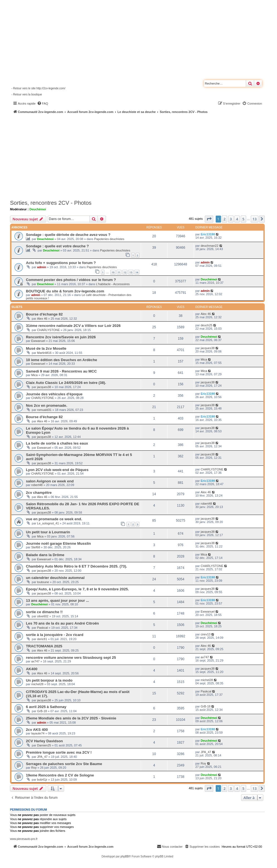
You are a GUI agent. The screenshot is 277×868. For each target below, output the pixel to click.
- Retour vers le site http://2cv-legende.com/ (38, 88)
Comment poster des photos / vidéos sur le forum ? (71, 280)
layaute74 (38, 733)
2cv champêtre (39, 493)
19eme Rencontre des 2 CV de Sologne (60, 775)
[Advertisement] (144, 156)
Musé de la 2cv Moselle (46, 348)
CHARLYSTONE (48, 330)
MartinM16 (44, 353)
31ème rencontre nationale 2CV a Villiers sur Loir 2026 (73, 326)
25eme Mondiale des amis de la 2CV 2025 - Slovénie (71, 718)
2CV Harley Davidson (44, 741)
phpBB (125, 856)
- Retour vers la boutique (27, 94)
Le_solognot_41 (48, 523)
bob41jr (42, 780)
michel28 (37, 684)
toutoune (43, 582)
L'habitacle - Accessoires (113, 284)
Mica (204, 359)
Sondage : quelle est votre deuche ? (57, 246)
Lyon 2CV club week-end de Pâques (57, 470)
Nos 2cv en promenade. (47, 405)
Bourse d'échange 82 (44, 314)
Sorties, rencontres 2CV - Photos (51, 203)
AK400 (32, 669)
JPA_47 (42, 757)
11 (119, 272)
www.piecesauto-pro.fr (24, 839)
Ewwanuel (38, 341)
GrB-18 (42, 711)
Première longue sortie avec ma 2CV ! (59, 752)
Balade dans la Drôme (45, 555)
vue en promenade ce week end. (54, 519)
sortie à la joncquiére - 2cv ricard (55, 635)
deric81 (42, 639)
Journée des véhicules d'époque (54, 394)
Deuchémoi (38, 209)
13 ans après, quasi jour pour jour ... (57, 601)
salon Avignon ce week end (50, 481)
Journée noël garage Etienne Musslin (58, 543)
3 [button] (231, 219)
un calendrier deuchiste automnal (55, 578)
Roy (34, 768)
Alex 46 (42, 319)
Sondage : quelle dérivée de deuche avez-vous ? (68, 235)
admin (42, 267)
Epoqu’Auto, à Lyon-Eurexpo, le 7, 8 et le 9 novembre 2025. (77, 589)
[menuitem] (43, 103)
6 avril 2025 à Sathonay (46, 707)
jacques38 (208, 348)
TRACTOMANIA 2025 (44, 646)
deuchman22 (210, 246)
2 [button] (224, 219)
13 (131, 272)
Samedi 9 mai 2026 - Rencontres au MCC (61, 371)
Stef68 (36, 547)
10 (113, 272)
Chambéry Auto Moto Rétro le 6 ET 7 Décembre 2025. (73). (76, 566)
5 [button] (243, 219)
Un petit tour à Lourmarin (48, 532)
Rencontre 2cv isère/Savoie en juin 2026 (61, 337)
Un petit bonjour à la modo (49, 680)
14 (137, 272)
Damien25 (44, 745)
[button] (209, 219)
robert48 (37, 485)
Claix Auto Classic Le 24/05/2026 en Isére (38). (66, 383)
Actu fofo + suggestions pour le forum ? (61, 263)
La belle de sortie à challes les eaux (57, 443)
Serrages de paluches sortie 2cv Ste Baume (64, 764)
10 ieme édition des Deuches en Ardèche (61, 360)
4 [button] (237, 219)
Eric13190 (208, 234)
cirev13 (206, 634)
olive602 (43, 616)
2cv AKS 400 (37, 730)
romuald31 (44, 410)
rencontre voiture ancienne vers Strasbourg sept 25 (71, 658)
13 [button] (255, 219)
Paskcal (42, 628)
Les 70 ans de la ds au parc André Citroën (62, 623)
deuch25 (206, 325)
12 (125, 272)
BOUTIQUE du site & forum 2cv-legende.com (65, 291)
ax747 (35, 661)
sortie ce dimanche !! (44, 612)
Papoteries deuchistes (109, 239)
